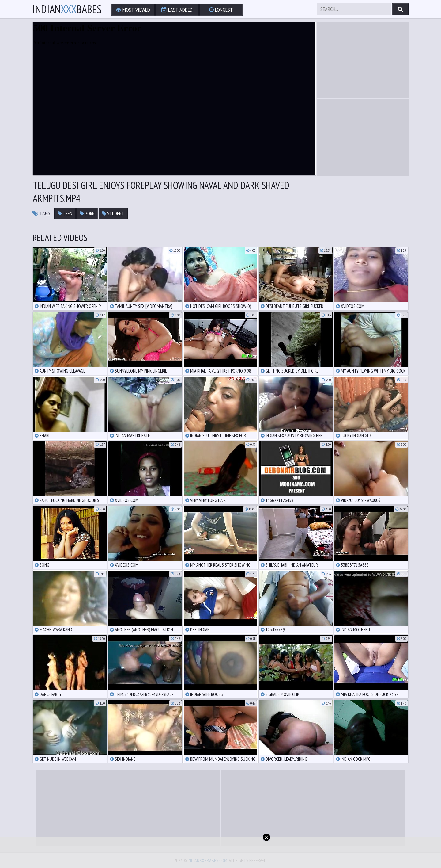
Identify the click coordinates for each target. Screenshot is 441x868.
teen (65, 213)
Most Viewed (133, 10)
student (113, 213)
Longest (221, 10)
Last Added (177, 10)
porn (87, 213)
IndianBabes (67, 9)
